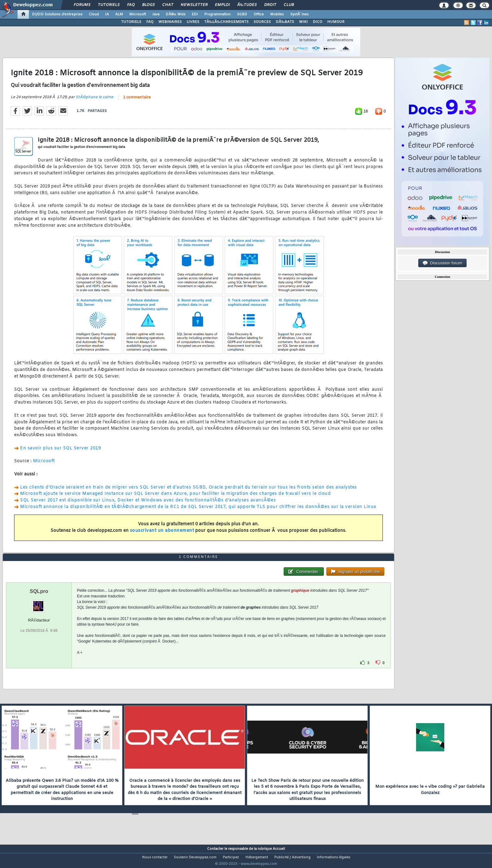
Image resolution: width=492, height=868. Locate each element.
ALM (119, 14)
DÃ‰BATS (285, 22)
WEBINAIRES (170, 22)
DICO (318, 22)
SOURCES (262, 22)
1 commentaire (137, 101)
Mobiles (277, 14)
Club (289, 5)
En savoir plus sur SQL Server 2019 (60, 452)
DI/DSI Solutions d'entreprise (57, 14)
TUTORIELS (131, 22)
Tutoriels (109, 5)
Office (259, 14)
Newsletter (194, 5)
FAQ (131, 5)
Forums (82, 5)
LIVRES (193, 22)
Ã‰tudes (247, 5)
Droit (270, 5)
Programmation (217, 14)
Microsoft (138, 14)
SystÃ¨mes (299, 14)
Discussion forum (442, 263)
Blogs (148, 5)
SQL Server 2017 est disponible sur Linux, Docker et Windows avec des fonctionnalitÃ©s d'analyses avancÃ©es (148, 504)
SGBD (242, 14)
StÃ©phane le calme (94, 101)
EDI (195, 14)
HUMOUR (336, 22)
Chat (168, 5)
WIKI (303, 22)
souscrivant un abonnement (162, 535)
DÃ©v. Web (176, 14)
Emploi (222, 5)
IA (107, 14)
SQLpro (39, 603)
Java (156, 14)
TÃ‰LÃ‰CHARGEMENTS (226, 22)
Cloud (94, 14)
